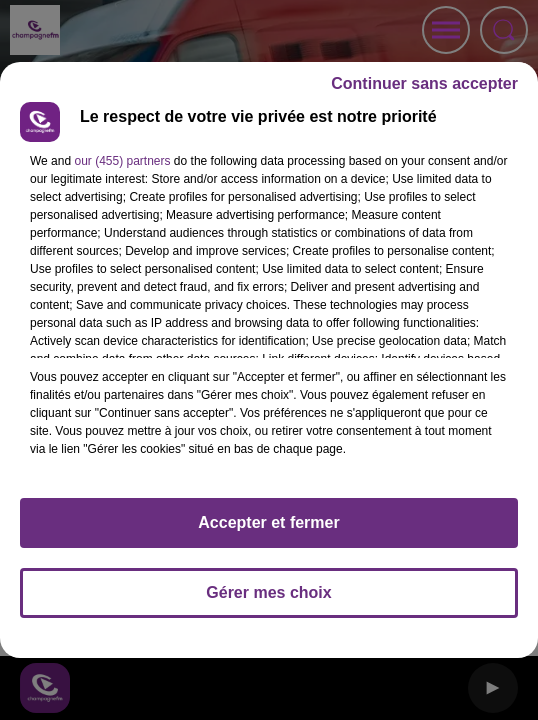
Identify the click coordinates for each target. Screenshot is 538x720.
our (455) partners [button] (122, 161)
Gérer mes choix (268, 592)
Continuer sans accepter (424, 83)
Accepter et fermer (268, 522)
